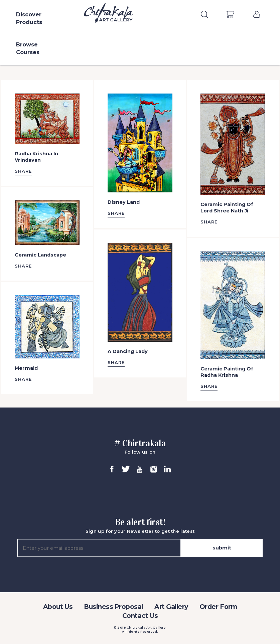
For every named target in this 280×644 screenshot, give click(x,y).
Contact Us (140, 616)
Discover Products (29, 18)
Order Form (218, 607)
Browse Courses (28, 48)
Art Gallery (171, 607)
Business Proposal (113, 607)
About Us (58, 607)
